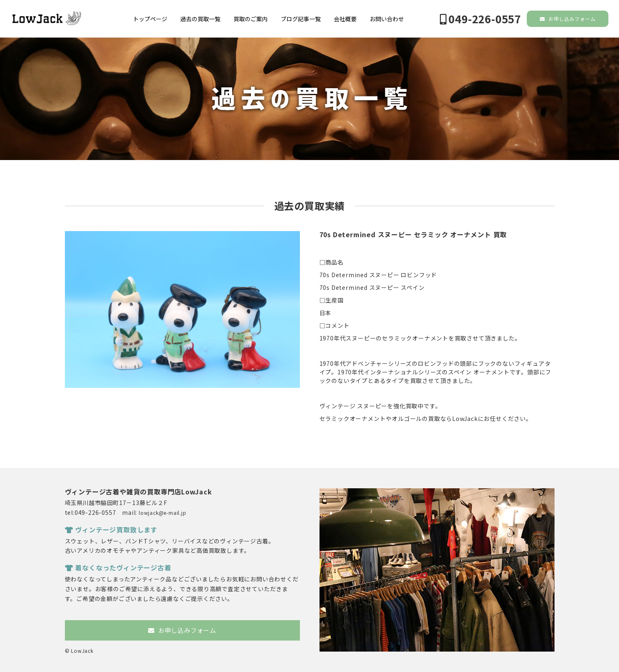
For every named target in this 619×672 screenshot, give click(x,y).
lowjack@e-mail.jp (163, 513)
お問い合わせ (387, 19)
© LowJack (79, 651)
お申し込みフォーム (568, 19)
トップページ (150, 19)
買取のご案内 (251, 19)
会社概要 (345, 19)
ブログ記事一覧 (301, 19)
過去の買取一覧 (200, 19)
